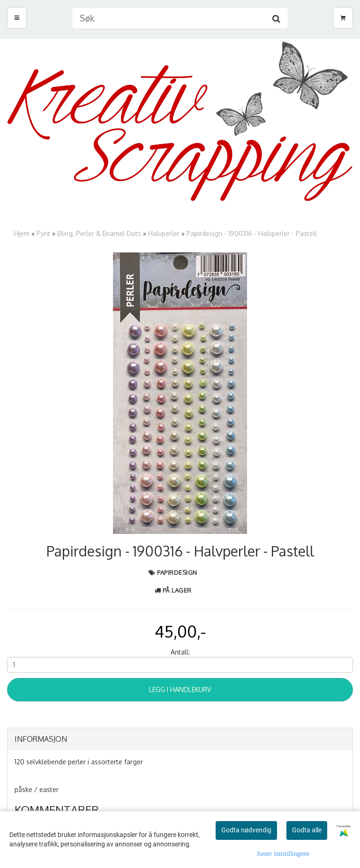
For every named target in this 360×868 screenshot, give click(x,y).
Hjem (22, 233)
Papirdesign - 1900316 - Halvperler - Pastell (252, 233)
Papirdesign (177, 572)
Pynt (43, 233)
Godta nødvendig (246, 830)
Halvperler (164, 233)
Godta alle (307, 830)
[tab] (180, 739)
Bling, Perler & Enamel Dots (99, 233)
